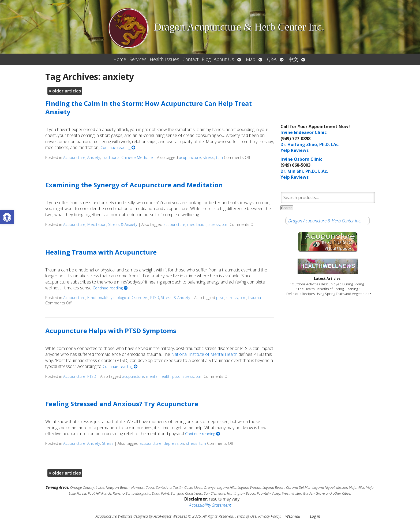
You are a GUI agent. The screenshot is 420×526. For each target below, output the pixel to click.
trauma (255, 298)
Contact (190, 59)
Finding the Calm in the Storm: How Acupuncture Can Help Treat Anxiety (149, 107)
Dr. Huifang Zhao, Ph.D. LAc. (310, 144)
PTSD (155, 298)
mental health (158, 376)
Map (251, 59)
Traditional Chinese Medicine (127, 157)
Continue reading (118, 148)
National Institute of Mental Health (204, 354)
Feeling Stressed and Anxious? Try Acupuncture (122, 404)
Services (138, 59)
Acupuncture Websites (114, 516)
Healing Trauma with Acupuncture (101, 252)
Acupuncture (74, 157)
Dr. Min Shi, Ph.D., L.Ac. (304, 171)
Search (287, 208)
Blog (206, 59)
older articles (65, 91)
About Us (224, 59)
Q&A (272, 59)
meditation (197, 224)
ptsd (220, 298)
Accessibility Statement (210, 505)
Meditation (97, 224)
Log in (315, 516)
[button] (7, 217)
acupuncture (190, 157)
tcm (220, 157)
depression (174, 443)
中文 (293, 59)
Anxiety (94, 157)
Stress (108, 443)
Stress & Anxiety (123, 224)
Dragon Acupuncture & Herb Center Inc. (325, 221)
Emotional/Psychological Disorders (118, 298)
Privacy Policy (269, 516)
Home (120, 59)
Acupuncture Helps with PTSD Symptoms (111, 331)
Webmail (293, 516)
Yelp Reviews (295, 150)
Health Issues (164, 59)
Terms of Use (246, 516)
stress (209, 157)
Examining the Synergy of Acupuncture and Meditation (134, 185)
